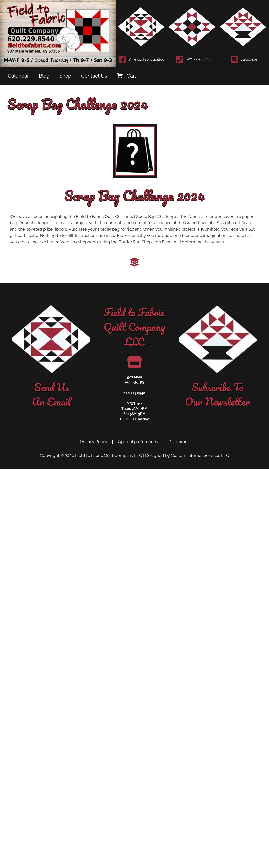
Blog (44, 76)
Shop (65, 76)
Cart (127, 76)
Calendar (18, 76)
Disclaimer (179, 442)
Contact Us (94, 76)
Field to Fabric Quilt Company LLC (109, 455)
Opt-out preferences (138, 442)
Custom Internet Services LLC (200, 455)
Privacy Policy (94, 442)
